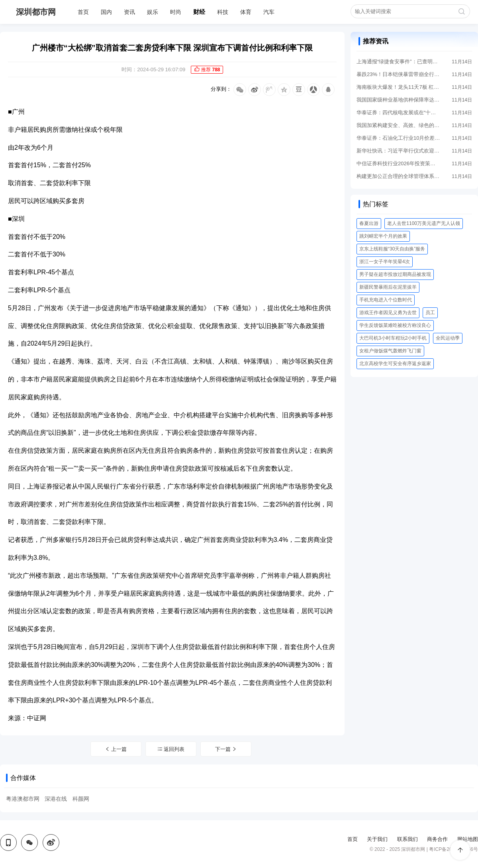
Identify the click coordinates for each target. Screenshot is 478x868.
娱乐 (153, 12)
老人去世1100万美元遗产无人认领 (424, 223)
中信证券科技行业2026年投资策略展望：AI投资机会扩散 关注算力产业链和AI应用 (398, 163)
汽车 (269, 12)
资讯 (129, 12)
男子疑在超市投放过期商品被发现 (395, 274)
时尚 (176, 12)
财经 (199, 12)
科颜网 (81, 799)
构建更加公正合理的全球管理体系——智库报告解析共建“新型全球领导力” (398, 176)
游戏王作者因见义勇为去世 (388, 313)
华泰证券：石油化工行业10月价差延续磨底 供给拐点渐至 (398, 138)
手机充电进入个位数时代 (386, 300)
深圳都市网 (36, 12)
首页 (83, 12)
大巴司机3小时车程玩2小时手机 (393, 338)
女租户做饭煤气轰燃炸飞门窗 (390, 351)
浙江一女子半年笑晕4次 (385, 262)
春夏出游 (369, 223)
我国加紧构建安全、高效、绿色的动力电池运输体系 (398, 125)
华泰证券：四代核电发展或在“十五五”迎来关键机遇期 (398, 112)
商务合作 (437, 839)
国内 (106, 12)
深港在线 (56, 799)
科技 (223, 12)
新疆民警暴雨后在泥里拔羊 (388, 287)
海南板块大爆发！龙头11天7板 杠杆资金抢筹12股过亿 (398, 87)
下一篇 (226, 749)
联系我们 (407, 839)
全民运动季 (448, 338)
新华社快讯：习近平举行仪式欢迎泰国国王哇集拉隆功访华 (398, 151)
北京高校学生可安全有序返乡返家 (395, 364)
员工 (430, 313)
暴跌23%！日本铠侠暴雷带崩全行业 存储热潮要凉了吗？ (398, 74)
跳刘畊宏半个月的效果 (383, 236)
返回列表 (171, 749)
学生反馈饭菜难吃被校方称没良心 (395, 325)
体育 (246, 12)
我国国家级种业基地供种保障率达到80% (398, 100)
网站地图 (468, 839)
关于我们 (377, 839)
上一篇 (116, 749)
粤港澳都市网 (23, 799)
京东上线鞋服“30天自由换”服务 (392, 249)
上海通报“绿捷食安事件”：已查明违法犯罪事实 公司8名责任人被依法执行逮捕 (398, 62)
